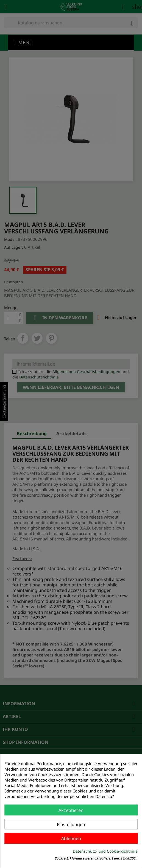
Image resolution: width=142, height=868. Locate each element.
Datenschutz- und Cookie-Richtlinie (105, 851)
